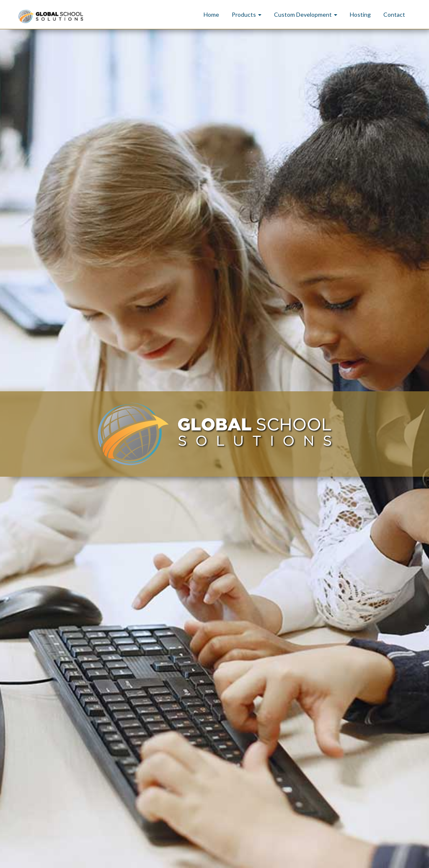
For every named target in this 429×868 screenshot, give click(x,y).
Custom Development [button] (306, 14)
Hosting (360, 14)
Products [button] (247, 14)
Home (211, 14)
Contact (394, 14)
